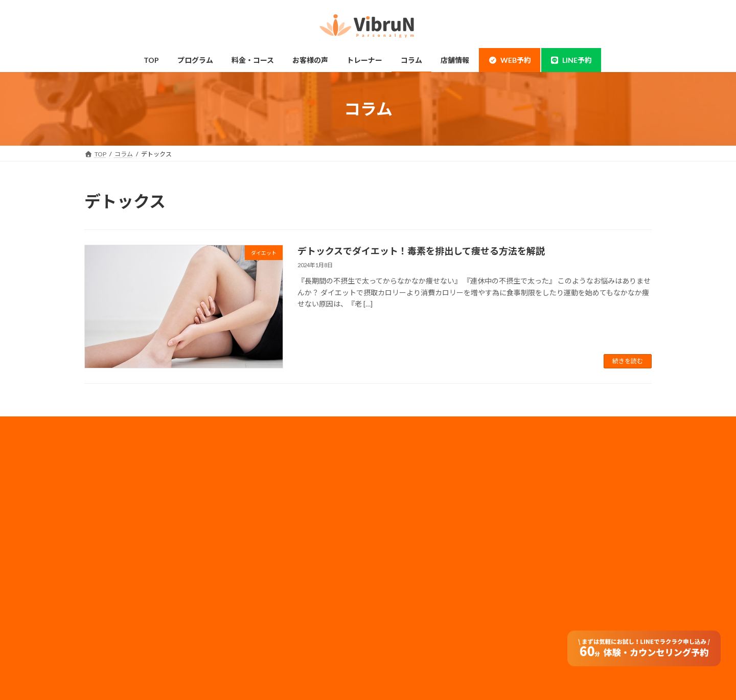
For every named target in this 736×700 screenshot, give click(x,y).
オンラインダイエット (271, 640)
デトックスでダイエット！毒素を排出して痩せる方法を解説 (421, 251)
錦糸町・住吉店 (118, 481)
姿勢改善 (109, 581)
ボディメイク (115, 540)
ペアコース (256, 500)
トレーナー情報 (262, 561)
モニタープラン (262, 520)
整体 (103, 601)
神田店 (106, 500)
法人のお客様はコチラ (416, 532)
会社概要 (397, 477)
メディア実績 (403, 518)
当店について (115, 520)
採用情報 (397, 491)
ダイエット (112, 561)
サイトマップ (403, 559)
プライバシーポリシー (416, 505)
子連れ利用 (256, 540)
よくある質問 (259, 621)
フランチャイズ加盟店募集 (422, 545)
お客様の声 (112, 640)
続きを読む (628, 361)
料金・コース (259, 481)
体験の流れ (112, 621)
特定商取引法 (403, 573)
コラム (250, 581)
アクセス (253, 601)
